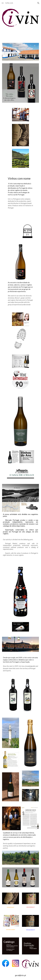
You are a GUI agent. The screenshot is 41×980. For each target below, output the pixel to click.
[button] (3, 3)
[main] (20, 193)
